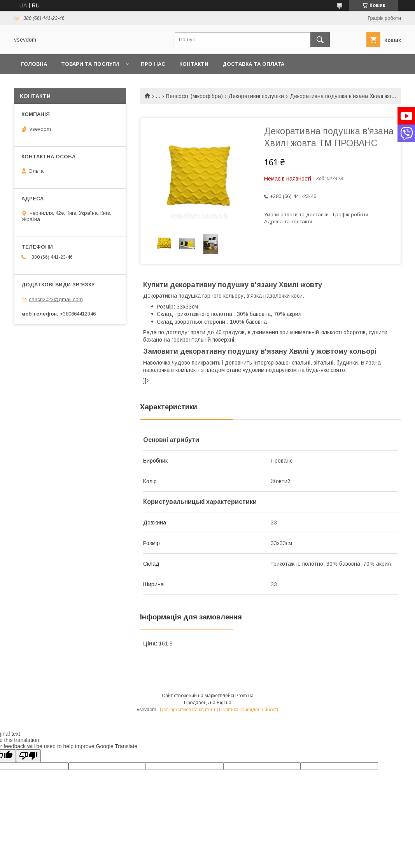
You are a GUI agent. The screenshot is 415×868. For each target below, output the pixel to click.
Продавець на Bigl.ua (208, 703)
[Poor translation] (28, 756)
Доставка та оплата (253, 64)
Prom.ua (244, 696)
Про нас (153, 64)
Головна (34, 64)
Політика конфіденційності (249, 710)
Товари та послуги (90, 64)
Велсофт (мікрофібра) (194, 96)
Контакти (194, 64)
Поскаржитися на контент (188, 710)
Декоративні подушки (256, 96)
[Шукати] (320, 40)
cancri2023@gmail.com (56, 299)
